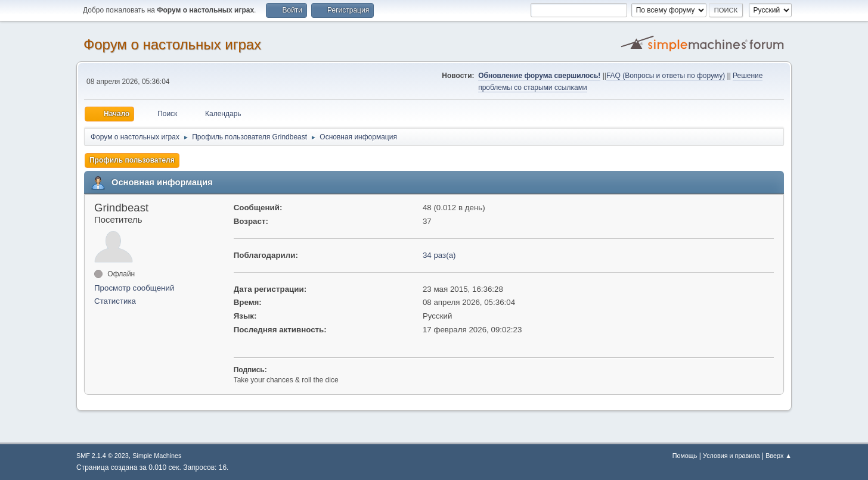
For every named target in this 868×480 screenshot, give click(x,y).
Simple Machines (157, 456)
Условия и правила (731, 456)
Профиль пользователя (132, 160)
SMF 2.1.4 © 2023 (103, 456)
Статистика (115, 301)
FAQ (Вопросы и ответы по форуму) (666, 76)
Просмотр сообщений (134, 288)
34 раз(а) (439, 255)
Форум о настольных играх (172, 44)
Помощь (685, 456)
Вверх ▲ (779, 456)
